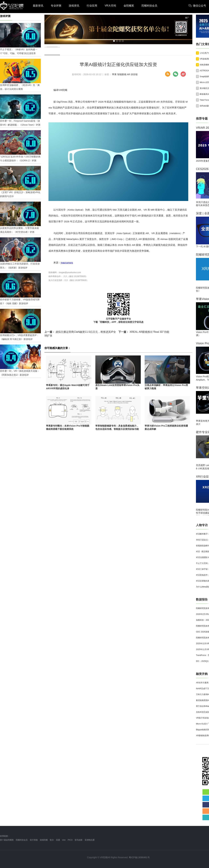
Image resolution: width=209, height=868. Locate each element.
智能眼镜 (122, 74)
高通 (58, 840)
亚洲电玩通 (90, 840)
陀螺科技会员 (149, 6)
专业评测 (56, 6)
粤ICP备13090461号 (139, 857)
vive (64, 840)
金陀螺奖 (129, 6)
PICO (70, 840)
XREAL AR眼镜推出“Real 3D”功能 (144, 332)
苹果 (114, 74)
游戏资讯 (74, 6)
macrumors (67, 263)
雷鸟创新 (79, 840)
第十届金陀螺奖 (7, 840)
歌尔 (52, 840)
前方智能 (34, 840)
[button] (114, 41)
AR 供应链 (132, 74)
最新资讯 (38, 6)
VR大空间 (110, 6)
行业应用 (92, 6)
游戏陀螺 (44, 840)
